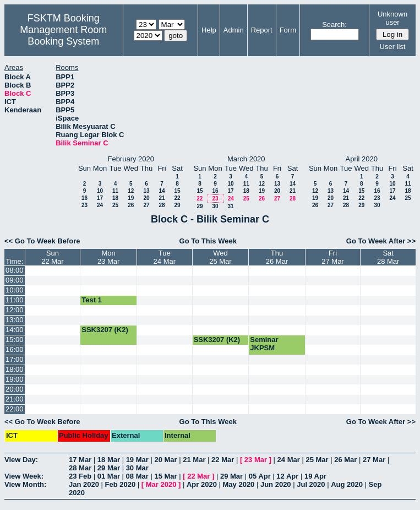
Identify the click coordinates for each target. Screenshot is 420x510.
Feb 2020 (121, 484)
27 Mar (374, 460)
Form (288, 30)
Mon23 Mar (108, 257)
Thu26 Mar (277, 257)
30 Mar (137, 468)
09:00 (15, 280)
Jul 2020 (311, 484)
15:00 (15, 340)
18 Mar (109, 460)
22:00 (15, 409)
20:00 (15, 389)
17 (100, 198)
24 (100, 205)
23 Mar (256, 460)
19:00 (15, 379)
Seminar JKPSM (264, 344)
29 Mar (109, 468)
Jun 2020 (276, 484)
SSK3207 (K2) (105, 330)
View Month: (25, 484)
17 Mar (80, 460)
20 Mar (165, 460)
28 (162, 205)
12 (131, 191)
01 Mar (109, 476)
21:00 (15, 399)
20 (146, 198)
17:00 (15, 359)
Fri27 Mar (332, 257)
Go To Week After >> (381, 241)
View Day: (21, 460)
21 (162, 198)
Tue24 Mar (165, 257)
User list (393, 47)
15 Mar (165, 476)
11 (115, 191)
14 (162, 191)
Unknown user (392, 18)
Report (262, 30)
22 (177, 198)
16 (84, 198)
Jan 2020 (84, 484)
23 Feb (80, 476)
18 (115, 198)
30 (215, 206)
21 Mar (194, 460)
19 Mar (137, 460)
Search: (334, 25)
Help (209, 30)
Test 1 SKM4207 (97, 304)
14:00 (15, 330)
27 (146, 205)
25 (115, 205)
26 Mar (345, 460)
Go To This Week (208, 241)
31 (230, 206)
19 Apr (315, 476)
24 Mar (289, 460)
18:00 (15, 369)
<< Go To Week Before (42, 241)
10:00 (15, 290)
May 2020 (239, 484)
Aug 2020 (347, 484)
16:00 (15, 349)
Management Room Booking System (63, 36)
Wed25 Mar (220, 257)
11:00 (15, 300)
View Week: (24, 476)
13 (146, 191)
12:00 (15, 310)
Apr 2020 (202, 484)
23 (84, 205)
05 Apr (260, 476)
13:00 (15, 320)
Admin (234, 30)
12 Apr (287, 476)
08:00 (15, 270)
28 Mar (80, 468)
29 (177, 205)
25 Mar (317, 460)
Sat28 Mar (388, 257)
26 (131, 205)
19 (131, 198)
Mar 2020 (161, 484)
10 (100, 191)
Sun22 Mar (52, 257)
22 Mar (223, 460)
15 (177, 191)
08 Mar (137, 476)
